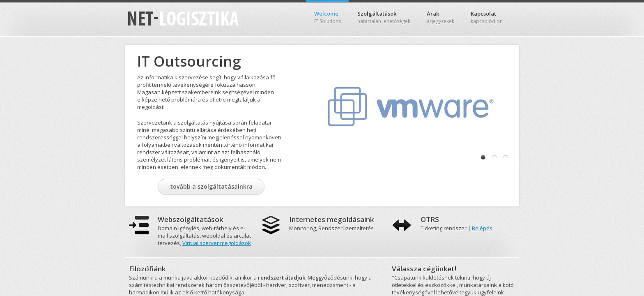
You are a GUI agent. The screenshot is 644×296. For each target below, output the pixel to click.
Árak (440, 17)
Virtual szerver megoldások (217, 243)
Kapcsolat (487, 17)
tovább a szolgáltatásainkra (211, 186)
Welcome (328, 17)
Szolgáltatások (384, 17)
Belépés (482, 228)
